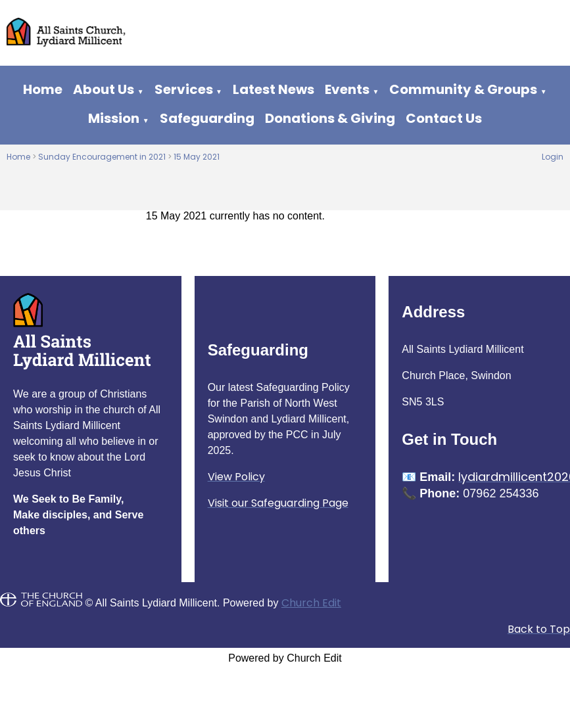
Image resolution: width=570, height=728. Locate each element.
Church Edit (311, 603)
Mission (114, 118)
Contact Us (444, 118)
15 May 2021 (197, 157)
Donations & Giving (330, 118)
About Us (104, 89)
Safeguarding (207, 118)
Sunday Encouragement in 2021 (102, 157)
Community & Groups (463, 89)
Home (43, 89)
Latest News (273, 89)
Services (184, 89)
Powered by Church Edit (285, 658)
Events (347, 89)
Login (553, 157)
